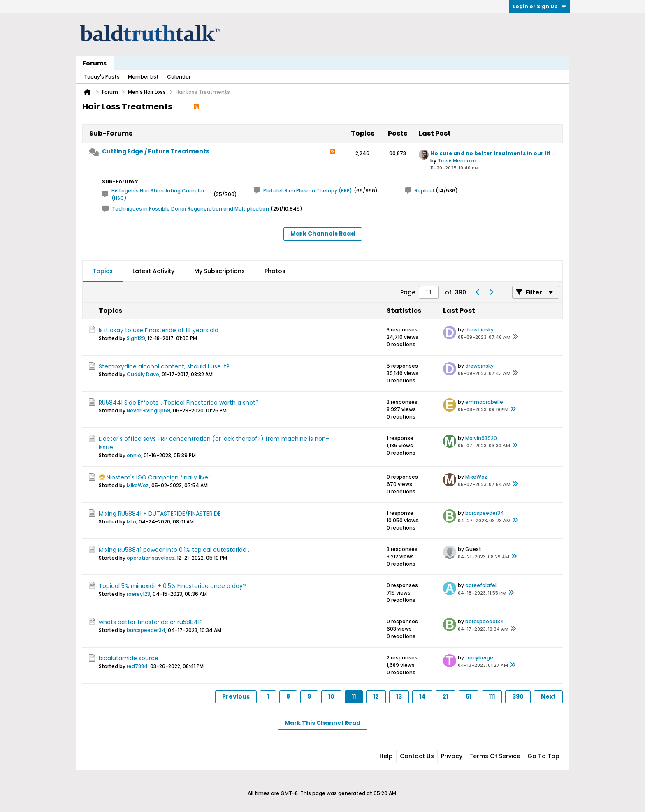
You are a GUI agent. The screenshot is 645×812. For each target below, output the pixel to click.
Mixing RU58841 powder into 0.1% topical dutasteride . (174, 550)
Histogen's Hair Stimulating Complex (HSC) (158, 194)
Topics (103, 271)
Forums (95, 63)
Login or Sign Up (539, 6)
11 (354, 696)
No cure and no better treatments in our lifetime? (500, 153)
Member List (143, 77)
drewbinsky (479, 330)
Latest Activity (153, 271)
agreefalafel (481, 585)
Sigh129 (136, 338)
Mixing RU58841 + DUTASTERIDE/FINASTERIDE (160, 514)
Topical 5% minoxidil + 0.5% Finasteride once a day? (172, 586)
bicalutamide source (129, 658)
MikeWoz (138, 485)
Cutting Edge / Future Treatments (156, 151)
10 (331, 696)
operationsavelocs (151, 558)
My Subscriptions (219, 271)
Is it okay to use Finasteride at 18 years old (159, 330)
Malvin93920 (481, 438)
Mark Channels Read (323, 234)
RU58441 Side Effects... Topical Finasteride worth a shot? (179, 403)
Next (548, 696)
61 (469, 696)
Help (386, 756)
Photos (275, 271)
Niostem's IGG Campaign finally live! (158, 477)
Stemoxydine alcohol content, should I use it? (164, 366)
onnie (134, 455)
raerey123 (138, 594)
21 (445, 696)
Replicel (424, 191)
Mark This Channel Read (322, 723)
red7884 (137, 666)
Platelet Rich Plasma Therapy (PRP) (308, 191)
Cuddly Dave (143, 374)
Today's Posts (102, 77)
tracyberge (479, 658)
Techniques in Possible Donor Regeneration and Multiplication (190, 209)
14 (422, 696)
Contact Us (417, 756)
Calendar (179, 77)
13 (399, 696)
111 (492, 696)
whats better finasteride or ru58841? (151, 622)
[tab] (103, 271)
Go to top (543, 756)
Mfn (131, 522)
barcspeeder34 (485, 513)
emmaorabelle (484, 402)
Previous (236, 696)
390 (518, 696)
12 (376, 696)
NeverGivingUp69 (148, 411)
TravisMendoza (457, 161)
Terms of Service (495, 756)
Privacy (452, 756)
